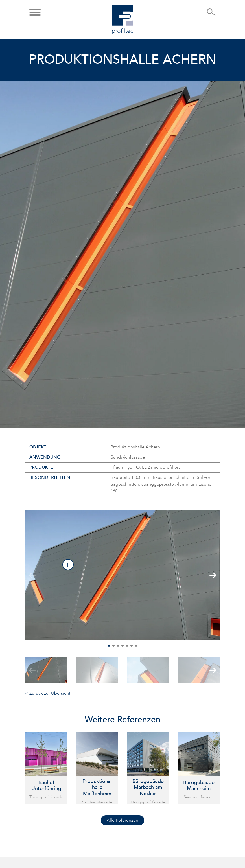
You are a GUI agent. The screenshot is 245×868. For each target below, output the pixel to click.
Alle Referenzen (123, 820)
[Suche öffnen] (211, 14)
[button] (35, 13)
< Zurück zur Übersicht (48, 693)
